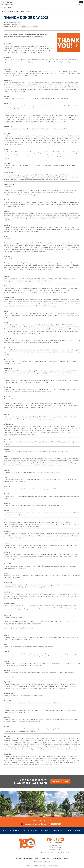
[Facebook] (48, 839)
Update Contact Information (42, 861)
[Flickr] (52, 839)
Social (30, 27)
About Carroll (58, 830)
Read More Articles (60, 781)
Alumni (16, 11)
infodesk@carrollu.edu (50, 852)
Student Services (45, 830)
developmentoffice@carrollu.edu (35, 824)
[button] (81, 865)
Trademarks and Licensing (60, 858)
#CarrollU (59, 842)
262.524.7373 (64, 852)
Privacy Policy (45, 858)
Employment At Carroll (31, 858)
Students (35, 27)
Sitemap (18, 858)
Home (3, 11)
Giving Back (69, 830)
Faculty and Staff (22, 27)
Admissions (7, 830)
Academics (17, 830)
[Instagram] (55, 839)
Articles (9, 11)
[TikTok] (59, 839)
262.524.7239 (56, 824)
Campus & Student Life (30, 830)
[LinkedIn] (62, 839)
